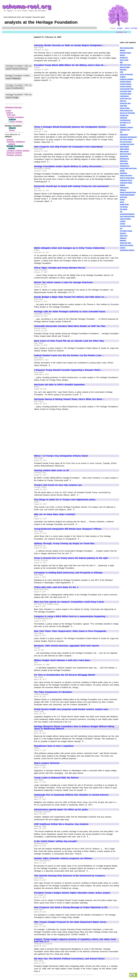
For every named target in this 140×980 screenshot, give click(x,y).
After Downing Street (127, 48)
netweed (123, 248)
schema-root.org (13, 107)
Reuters (122, 200)
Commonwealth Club (127, 89)
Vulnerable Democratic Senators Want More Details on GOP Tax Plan (70, 326)
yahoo (127, 28)
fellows (12, 130)
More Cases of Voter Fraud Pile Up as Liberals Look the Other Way (69, 341)
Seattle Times (124, 205)
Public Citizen (124, 188)
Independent (124, 135)
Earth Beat (123, 106)
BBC (121, 63)
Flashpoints (123, 118)
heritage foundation (16, 117)
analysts (10, 140)
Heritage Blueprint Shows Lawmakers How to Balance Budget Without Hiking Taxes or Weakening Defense (74, 728)
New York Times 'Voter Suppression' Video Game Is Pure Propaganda (70, 631)
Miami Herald (124, 152)
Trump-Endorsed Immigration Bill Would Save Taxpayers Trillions (68, 529)
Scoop (122, 202)
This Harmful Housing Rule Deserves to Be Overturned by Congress (70, 876)
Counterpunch (124, 96)
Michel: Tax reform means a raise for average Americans (63, 282)
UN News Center (125, 226)
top (133, 975)
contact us (121, 32)
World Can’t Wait (125, 243)
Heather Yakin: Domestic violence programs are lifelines (63, 858)
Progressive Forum (126, 180)
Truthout (122, 224)
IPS (121, 132)
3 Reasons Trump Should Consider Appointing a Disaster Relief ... (68, 370)
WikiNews (123, 241)
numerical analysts (14, 153)
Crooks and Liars (125, 99)
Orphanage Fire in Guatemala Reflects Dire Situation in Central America (71, 795)
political (9, 113)
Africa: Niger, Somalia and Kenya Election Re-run (60, 268)
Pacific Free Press (126, 176)
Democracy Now (125, 103)
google (120, 28)
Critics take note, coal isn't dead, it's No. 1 (56, 587)
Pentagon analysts (14, 155)
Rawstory (123, 190)
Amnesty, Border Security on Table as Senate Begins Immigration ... (69, 45)
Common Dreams (126, 84)
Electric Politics (125, 108)
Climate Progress (125, 82)
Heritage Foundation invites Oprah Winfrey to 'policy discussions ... (69, 166)
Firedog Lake (124, 115)
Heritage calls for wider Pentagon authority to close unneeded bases (70, 312)
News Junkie (124, 164)
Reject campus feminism (47, 763)
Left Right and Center (127, 144)
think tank (11, 115)
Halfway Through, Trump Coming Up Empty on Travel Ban (64, 543)
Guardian (123, 125)
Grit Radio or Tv (125, 123)
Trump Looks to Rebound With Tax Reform (56, 778)
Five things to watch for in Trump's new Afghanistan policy (65, 500)
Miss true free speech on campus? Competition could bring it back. (69, 602)
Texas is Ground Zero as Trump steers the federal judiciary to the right (71, 558)
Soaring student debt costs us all (51, 470)
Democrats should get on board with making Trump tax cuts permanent (71, 186)
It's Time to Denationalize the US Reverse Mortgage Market (65, 675)
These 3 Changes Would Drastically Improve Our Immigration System (70, 127)
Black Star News (125, 65)
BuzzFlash (123, 70)
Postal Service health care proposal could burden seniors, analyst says (71, 709)
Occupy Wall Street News (128, 168)
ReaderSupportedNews (127, 195)
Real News (123, 197)
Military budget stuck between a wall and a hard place (62, 660)
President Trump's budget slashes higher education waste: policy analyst (72, 893)
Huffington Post (125, 130)
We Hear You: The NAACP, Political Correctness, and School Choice (69, 959)
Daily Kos (123, 101)
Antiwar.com (124, 58)
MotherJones (124, 156)
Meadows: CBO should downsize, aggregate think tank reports (66, 646)
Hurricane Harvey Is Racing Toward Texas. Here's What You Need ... (69, 399)
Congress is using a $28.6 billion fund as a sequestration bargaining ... (71, 616)
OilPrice (122, 171)
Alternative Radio (125, 53)
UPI (121, 229)
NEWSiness (124, 161)
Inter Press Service (126, 140)
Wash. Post (124, 236)
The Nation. (124, 209)
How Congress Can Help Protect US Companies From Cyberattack (68, 147)
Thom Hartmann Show (127, 217)
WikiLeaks (123, 238)
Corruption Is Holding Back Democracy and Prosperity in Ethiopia (68, 573)
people (8, 111)
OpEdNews (123, 173)
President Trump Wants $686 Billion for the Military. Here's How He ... (70, 65)
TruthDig (123, 221)
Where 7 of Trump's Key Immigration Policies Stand (61, 456)
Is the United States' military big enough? (56, 841)
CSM (121, 72)
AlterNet (122, 50)
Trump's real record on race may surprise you (58, 485)
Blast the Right (125, 67)
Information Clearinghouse (128, 137)
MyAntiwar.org (124, 159)
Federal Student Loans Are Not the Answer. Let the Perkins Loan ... (69, 355)
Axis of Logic (124, 60)
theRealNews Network (127, 250)
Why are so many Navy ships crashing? (55, 514)
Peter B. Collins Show (127, 178)
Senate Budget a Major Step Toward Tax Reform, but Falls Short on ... (70, 297)
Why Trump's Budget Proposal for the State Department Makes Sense (70, 922)
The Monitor (124, 207)
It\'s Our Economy (126, 142)
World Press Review (126, 245)
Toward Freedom (125, 219)
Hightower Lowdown (126, 128)
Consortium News (126, 91)
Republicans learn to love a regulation (54, 746)
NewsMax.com (125, 166)
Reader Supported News (128, 193)
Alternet (122, 55)
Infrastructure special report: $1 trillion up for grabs (61, 810)
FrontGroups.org (125, 120)
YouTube (134, 28)
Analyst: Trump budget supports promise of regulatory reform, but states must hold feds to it (75, 940)
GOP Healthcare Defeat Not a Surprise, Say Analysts (61, 824)
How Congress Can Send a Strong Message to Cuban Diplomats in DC (71, 907)
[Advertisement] (58, 102)
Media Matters (124, 147)
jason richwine (16, 122)
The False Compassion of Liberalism (53, 692)
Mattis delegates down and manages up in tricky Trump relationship (69, 248)
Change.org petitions (127, 79)
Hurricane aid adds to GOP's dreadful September (59, 385)
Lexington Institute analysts (18, 151)
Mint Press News (125, 154)
